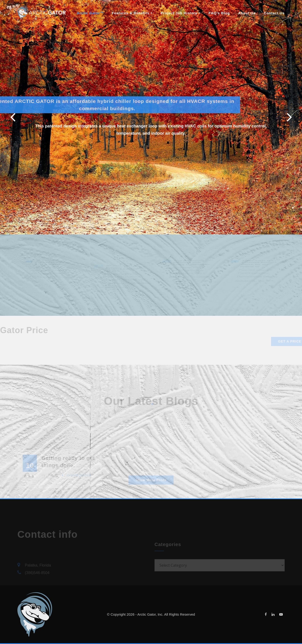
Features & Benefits (132, 13)
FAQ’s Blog (219, 13)
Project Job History (181, 13)
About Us (247, 13)
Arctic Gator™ (90, 13)
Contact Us (274, 13)
